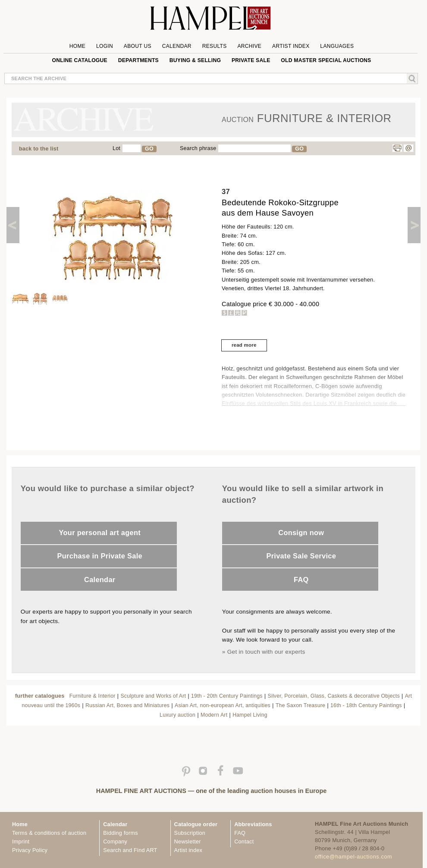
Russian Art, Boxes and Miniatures (127, 705)
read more (244, 345)
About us (138, 46)
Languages (337, 46)
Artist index (188, 850)
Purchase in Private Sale (100, 556)
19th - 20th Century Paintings (227, 696)
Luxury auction (177, 715)
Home (77, 46)
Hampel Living (250, 715)
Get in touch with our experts (266, 652)
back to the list (39, 149)
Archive (249, 46)
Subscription (190, 833)
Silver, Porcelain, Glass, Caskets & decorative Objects (334, 696)
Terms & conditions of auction (49, 833)
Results (215, 46)
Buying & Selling (195, 60)
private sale (251, 60)
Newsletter (188, 842)
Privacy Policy (30, 850)
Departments (138, 60)
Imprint (21, 842)
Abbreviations (253, 824)
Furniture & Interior (93, 696)
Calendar (177, 46)
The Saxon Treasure (300, 705)
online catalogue (80, 60)
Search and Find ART (130, 850)
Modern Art (214, 715)
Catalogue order (196, 824)
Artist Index (291, 46)
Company (115, 842)
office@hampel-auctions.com (353, 857)
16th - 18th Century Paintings (366, 705)
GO (149, 149)
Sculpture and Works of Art (153, 696)
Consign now (301, 533)
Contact (244, 842)
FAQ (301, 580)
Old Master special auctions (326, 60)
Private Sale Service (301, 556)
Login (105, 46)
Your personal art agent (100, 533)
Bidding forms (120, 833)
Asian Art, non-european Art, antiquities (223, 705)
